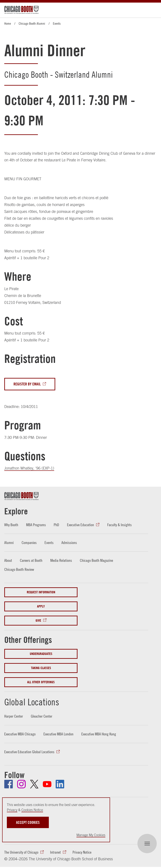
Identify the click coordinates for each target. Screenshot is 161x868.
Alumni (9, 543)
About (8, 560)
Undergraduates (41, 654)
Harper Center (14, 716)
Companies (29, 543)
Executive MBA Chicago (20, 734)
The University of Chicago (21, 852)
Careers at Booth (31, 560)
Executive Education (80, 525)
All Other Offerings (41, 682)
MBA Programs (36, 525)
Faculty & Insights (119, 525)
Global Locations (33, 702)
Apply (41, 607)
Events (57, 23)
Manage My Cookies (91, 835)
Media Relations (61, 560)
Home (8, 23)
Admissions (69, 543)
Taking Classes (41, 668)
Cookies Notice (32, 810)
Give (38, 621)
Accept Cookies (28, 822)
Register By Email (27, 384)
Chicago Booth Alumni (32, 23)
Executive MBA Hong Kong (99, 734)
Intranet (55, 852)
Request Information (41, 592)
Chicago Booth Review (19, 569)
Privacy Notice (82, 852)
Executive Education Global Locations (29, 752)
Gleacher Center (42, 716)
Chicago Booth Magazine (96, 560)
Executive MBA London (58, 734)
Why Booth (11, 525)
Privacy (12, 810)
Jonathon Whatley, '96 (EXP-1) (29, 468)
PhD (56, 525)
